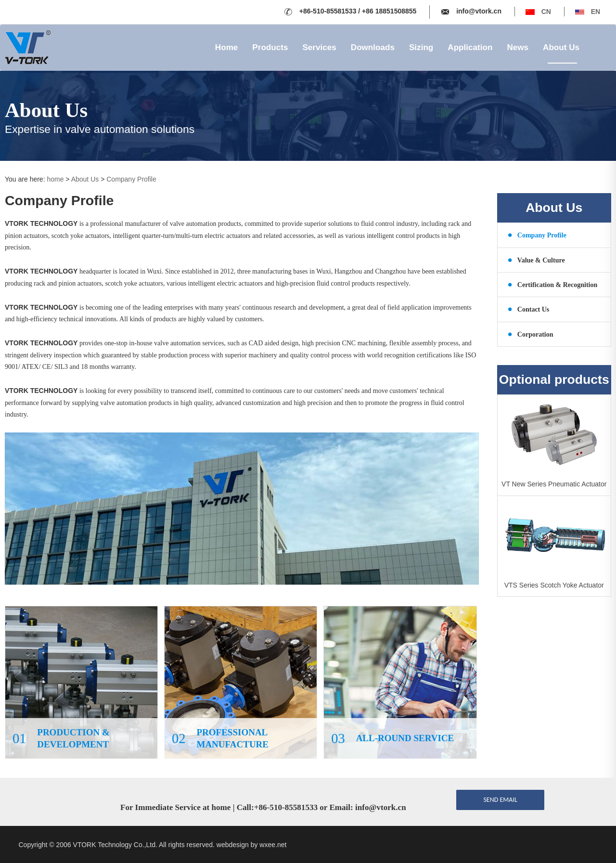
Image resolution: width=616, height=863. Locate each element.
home (55, 179)
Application (470, 47)
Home (227, 47)
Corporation (531, 334)
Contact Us (529, 309)
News (518, 47)
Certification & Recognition (553, 284)
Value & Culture (536, 260)
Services (319, 47)
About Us (561, 47)
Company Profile (131, 179)
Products (270, 47)
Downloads (373, 47)
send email (500, 800)
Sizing (421, 47)
